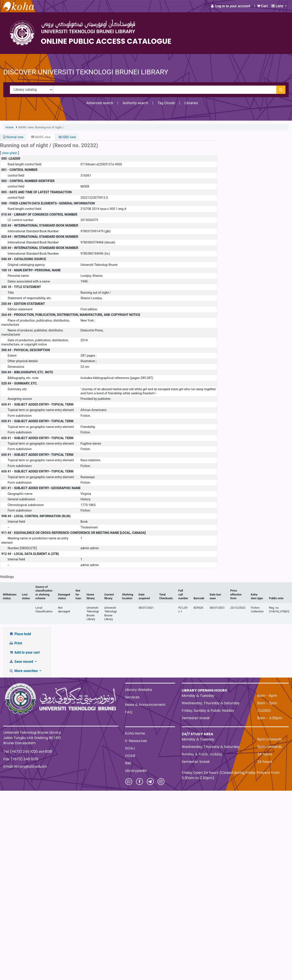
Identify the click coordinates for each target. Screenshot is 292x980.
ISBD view (67, 137)
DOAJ (130, 748)
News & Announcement (145, 705)
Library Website (139, 690)
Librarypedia (136, 771)
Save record (21, 662)
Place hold (20, 634)
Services (132, 697)
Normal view (13, 137)
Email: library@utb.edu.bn (25, 766)
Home (10, 127)
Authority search (135, 103)
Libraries (191, 103)
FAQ (129, 712)
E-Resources (136, 741)
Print (15, 643)
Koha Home (135, 733)
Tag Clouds (166, 103)
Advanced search (100, 103)
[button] (262, 6)
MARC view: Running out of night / (41, 127)
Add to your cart (24, 652)
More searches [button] (24, 671)
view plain (9, 153)
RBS (128, 763)
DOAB (130, 756)
